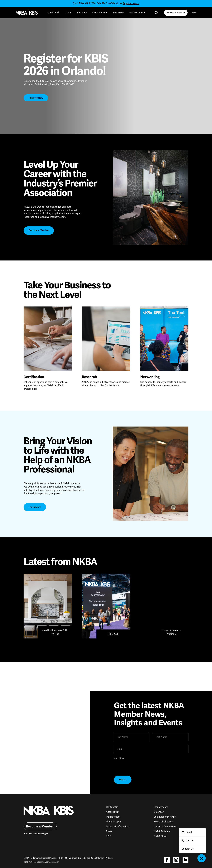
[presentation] (136, 766)
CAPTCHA (119, 758)
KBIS (109, 836)
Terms (45, 858)
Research (82, 13)
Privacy (53, 858)
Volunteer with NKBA (165, 817)
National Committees (165, 827)
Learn (69, 13)
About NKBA (113, 812)
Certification (34, 377)
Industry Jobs (161, 807)
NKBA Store (160, 836)
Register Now (36, 98)
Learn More (35, 507)
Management (113, 817)
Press (109, 831)
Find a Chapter (114, 822)
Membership (54, 13)
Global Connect (137, 13)
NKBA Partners (162, 831)
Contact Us (112, 807)
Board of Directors (164, 822)
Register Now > (131, 3)
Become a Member (176, 13)
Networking (150, 377)
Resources (118, 13)
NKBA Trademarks (32, 858)
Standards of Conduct (118, 827)
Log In (193, 13)
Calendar (159, 812)
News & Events (100, 13)
